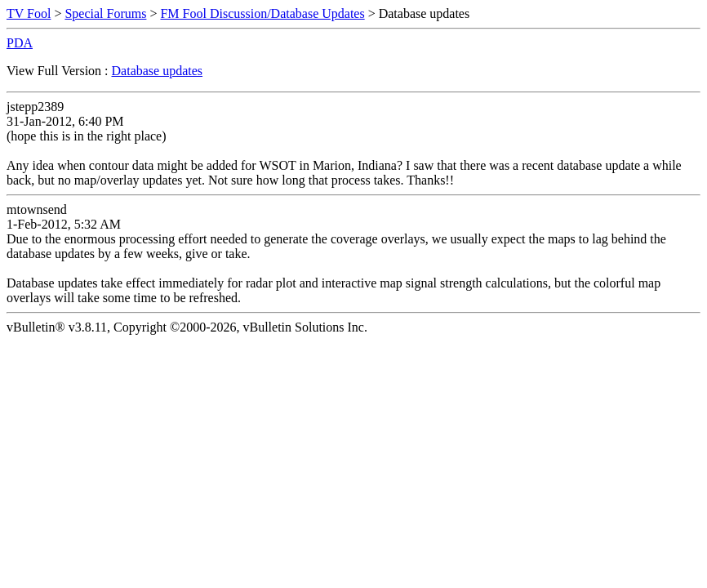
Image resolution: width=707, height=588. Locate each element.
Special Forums (105, 13)
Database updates (158, 71)
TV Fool (29, 13)
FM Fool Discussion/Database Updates (262, 13)
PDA (20, 43)
